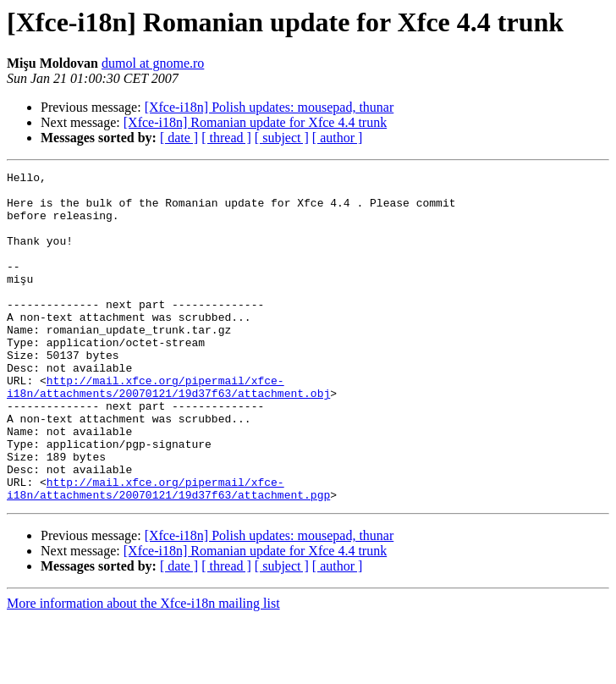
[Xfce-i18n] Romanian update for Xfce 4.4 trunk (255, 122)
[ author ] (338, 138)
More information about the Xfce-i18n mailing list (143, 669)
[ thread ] (226, 138)
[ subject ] (282, 138)
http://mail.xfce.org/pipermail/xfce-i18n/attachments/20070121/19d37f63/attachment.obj (168, 431)
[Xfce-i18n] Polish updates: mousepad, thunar (269, 107)
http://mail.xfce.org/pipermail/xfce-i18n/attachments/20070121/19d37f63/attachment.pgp (168, 553)
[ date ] (179, 138)
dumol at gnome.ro (153, 63)
